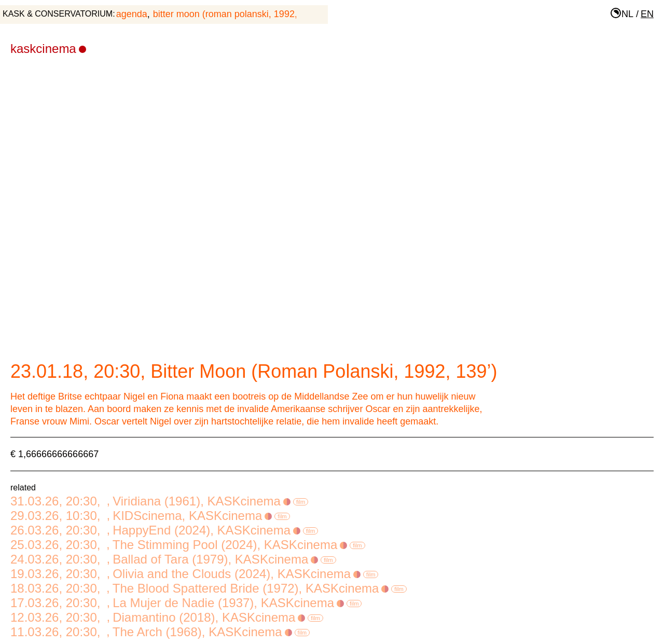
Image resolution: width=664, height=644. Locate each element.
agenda (132, 14)
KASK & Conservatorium (58, 14)
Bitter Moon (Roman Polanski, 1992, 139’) (237, 14)
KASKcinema (48, 49)
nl (627, 14)
